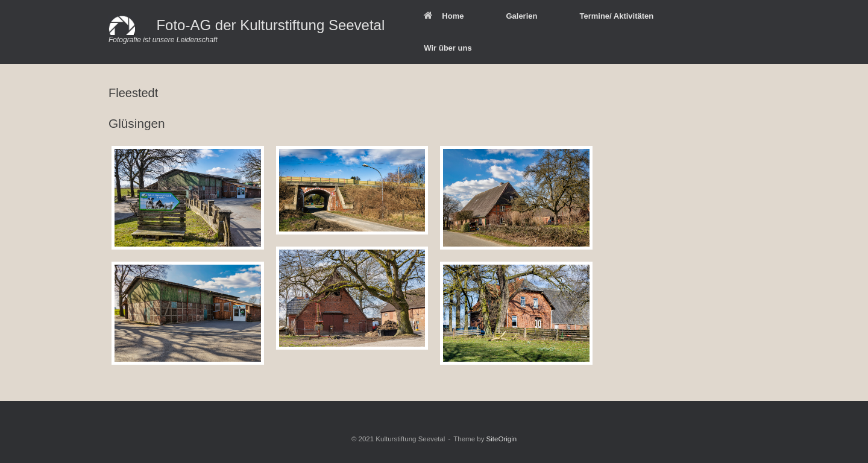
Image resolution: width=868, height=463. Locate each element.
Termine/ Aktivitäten (616, 16)
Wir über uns (448, 48)
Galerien (521, 16)
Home (444, 16)
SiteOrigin (502, 439)
